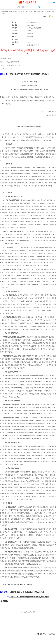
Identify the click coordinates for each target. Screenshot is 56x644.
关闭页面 (52, 634)
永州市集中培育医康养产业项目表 (20, 584)
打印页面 (44, 634)
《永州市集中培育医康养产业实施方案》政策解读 (29, 74)
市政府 (21, 12)
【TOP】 (37, 634)
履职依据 (36, 12)
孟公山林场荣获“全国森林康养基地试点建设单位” (29, 597)
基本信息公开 (28, 12)
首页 (16, 12)
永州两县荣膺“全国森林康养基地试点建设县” (27, 592)
